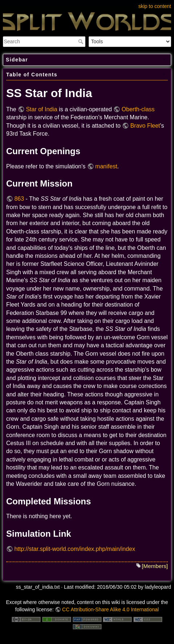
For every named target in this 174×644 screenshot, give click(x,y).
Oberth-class (138, 109)
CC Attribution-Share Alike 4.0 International (110, 609)
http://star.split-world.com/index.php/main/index (75, 549)
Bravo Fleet (145, 126)
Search (82, 41)
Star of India (41, 109)
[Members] (155, 566)
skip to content (155, 6)
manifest (106, 166)
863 (19, 199)
